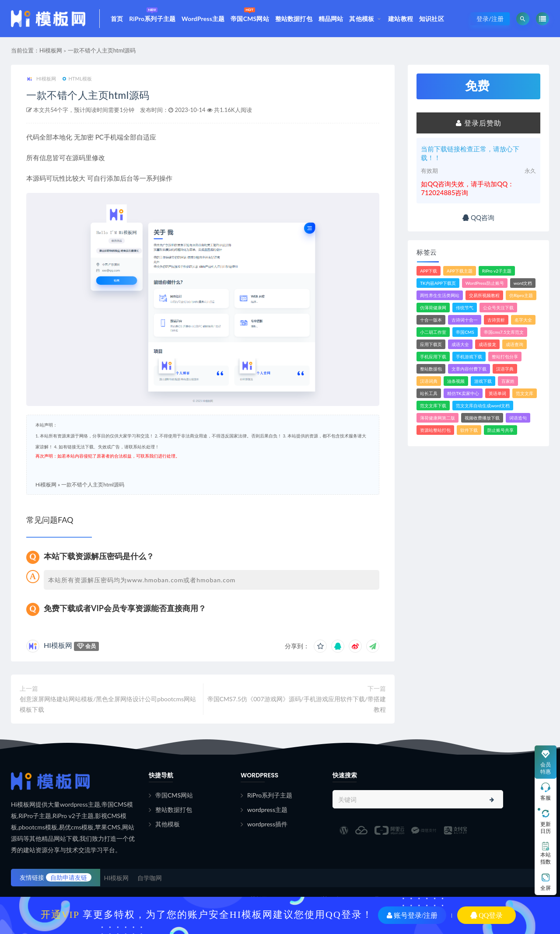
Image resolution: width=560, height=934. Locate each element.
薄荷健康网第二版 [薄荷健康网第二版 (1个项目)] (437, 418)
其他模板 (362, 19)
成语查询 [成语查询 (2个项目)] (514, 344)
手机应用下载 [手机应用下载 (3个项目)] (433, 357)
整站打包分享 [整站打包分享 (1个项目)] (505, 357)
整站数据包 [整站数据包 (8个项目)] (431, 369)
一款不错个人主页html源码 (102, 50)
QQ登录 (486, 915)
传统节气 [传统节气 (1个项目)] (465, 308)
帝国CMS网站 (250, 14)
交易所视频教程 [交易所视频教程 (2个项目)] (484, 295)
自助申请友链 (69, 877)
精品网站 (331, 19)
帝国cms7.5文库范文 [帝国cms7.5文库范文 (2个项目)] (504, 332)
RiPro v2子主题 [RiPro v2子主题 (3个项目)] (497, 271)
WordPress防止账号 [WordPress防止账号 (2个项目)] (485, 283)
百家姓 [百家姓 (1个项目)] (508, 381)
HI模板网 (41, 79)
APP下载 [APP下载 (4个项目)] (429, 271)
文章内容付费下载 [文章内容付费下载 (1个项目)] (469, 369)
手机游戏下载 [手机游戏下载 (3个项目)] (469, 357)
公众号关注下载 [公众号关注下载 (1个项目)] (498, 308)
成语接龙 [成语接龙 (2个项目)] (487, 344)
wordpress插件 (267, 824)
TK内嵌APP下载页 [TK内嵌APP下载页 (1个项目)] (438, 283)
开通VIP (60, 914)
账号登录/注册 (412, 915)
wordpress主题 (267, 810)
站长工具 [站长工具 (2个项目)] (429, 393)
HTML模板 (77, 79)
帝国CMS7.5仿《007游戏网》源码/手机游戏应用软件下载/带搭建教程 (297, 704)
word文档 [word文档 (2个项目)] (523, 283)
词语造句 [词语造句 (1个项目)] (518, 418)
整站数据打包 (294, 19)
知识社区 (432, 19)
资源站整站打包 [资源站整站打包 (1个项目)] (435, 430)
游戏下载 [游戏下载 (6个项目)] (483, 381)
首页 (117, 19)
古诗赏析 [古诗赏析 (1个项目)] (496, 320)
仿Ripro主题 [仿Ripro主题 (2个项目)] (521, 295)
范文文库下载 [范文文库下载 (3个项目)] (433, 406)
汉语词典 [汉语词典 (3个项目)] (429, 381)
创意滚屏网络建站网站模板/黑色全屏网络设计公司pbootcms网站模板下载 (108, 704)
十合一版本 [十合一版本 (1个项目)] (431, 320)
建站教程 (401, 19)
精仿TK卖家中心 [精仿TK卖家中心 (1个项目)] (463, 393)
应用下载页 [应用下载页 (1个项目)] (431, 344)
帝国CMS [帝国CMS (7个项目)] (465, 332)
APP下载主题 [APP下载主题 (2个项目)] (460, 271)
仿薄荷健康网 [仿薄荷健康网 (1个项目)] (433, 308)
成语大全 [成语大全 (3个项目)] (460, 344)
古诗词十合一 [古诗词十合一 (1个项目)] (465, 320)
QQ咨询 (478, 217)
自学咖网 (150, 878)
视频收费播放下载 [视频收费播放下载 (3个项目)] (482, 418)
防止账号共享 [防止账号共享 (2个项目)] (500, 430)
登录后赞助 (479, 123)
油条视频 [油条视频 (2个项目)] (456, 381)
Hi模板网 (51, 50)
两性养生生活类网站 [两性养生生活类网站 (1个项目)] (440, 295)
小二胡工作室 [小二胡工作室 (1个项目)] (433, 332)
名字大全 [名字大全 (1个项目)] (523, 320)
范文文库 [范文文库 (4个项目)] (525, 393)
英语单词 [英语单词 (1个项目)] (497, 393)
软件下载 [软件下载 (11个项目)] (469, 430)
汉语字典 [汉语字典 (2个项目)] (505, 369)
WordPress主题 (203, 19)
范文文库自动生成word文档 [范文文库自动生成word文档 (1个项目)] (483, 406)
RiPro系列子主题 (152, 14)
